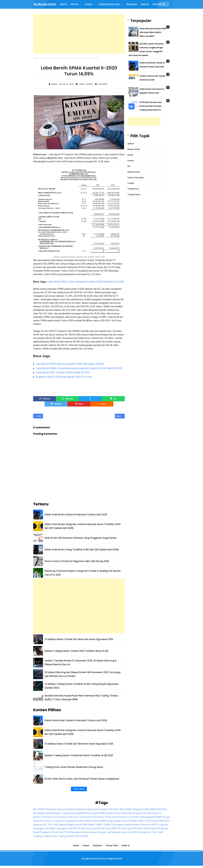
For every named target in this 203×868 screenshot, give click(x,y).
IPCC (45, 825)
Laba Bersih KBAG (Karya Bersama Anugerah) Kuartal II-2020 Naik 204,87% (79, 368)
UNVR (85, 836)
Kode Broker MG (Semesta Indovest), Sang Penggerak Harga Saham (80, 538)
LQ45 (70, 828)
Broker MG (90, 817)
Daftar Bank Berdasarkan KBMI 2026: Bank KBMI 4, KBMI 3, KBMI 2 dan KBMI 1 (153, 32)
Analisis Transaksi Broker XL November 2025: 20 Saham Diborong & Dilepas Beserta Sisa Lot (80, 662)
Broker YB (137, 817)
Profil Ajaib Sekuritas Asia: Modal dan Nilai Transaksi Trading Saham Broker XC (151, 106)
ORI (135, 828)
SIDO (134, 832)
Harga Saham (114, 821)
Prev (38, 416)
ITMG (56, 825)
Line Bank (50, 828)
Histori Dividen (129, 821)
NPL (120, 828)
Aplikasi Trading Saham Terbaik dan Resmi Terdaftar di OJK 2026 (79, 755)
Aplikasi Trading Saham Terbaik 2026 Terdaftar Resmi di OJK (76, 651)
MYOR (77, 828)
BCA (165, 809)
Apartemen (94, 809)
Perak (154, 828)
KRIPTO (155, 825)
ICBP (147, 821)
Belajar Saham (134, 149)
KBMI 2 (100, 825)
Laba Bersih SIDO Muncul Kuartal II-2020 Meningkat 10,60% (70, 364)
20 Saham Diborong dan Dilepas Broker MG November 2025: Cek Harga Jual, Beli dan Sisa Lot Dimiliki (82, 674)
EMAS (88, 821)
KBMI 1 (92, 825)
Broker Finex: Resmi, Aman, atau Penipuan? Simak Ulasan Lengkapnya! (82, 779)
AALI (36, 809)
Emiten (90, 84)
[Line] (113, 399)
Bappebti (139, 809)
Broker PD (114, 817)
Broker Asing (132, 813)
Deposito (61, 821)
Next (119, 416)
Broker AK (119, 813)
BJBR (80, 813)
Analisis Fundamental (76, 809)
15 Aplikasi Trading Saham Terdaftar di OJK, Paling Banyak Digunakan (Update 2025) (81, 686)
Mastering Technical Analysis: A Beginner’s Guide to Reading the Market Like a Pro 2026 (82, 573)
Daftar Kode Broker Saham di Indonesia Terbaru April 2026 (76, 515)
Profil (61, 832)
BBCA (147, 809)
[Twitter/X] (90, 399)
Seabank (116, 832)
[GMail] (79, 404)
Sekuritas (126, 832)
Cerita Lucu (49, 821)
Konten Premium (141, 825)
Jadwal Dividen (134, 172)
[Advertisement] (79, 34)
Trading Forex (133, 189)
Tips (154, 832)
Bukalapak (149, 817)
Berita (82, 84)
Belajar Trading (61, 813)
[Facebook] (45, 399)
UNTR (78, 836)
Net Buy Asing (88, 828)
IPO (129, 166)
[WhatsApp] (67, 399)
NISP (114, 828)
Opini (130, 828)
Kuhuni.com (101, 859)
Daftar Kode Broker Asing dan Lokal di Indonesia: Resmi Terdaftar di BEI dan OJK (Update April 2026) (83, 526)
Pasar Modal (144, 828)
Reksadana (76, 832)
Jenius (78, 825)
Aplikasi (131, 144)
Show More (79, 789)
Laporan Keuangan (136, 177)
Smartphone (144, 832)
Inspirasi (38, 825)
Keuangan (118, 825)
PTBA (67, 832)
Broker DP (39, 817)
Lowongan (61, 828)
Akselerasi (51, 809)
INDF (167, 821)
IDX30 (154, 821)
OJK (124, 828)
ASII (111, 809)
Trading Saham (134, 194)
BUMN (158, 817)
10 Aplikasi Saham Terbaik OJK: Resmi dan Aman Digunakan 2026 (79, 639)
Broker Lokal (77, 817)
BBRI (160, 809)
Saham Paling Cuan (101, 832)
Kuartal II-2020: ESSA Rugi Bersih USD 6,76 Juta (64, 377)
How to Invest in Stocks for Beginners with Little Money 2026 (77, 561)
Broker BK (145, 813)
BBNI (154, 809)
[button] (102, 404)
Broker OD (102, 817)
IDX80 (160, 821)
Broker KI (64, 817)
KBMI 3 (108, 825)
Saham (86, 832)
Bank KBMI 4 (127, 809)
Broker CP (157, 813)
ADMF (42, 809)
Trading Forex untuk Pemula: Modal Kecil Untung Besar (74, 767)
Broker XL (126, 817)
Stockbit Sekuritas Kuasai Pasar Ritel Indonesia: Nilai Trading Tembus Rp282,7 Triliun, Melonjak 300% (81, 698)
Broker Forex (52, 817)
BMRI (102, 813)
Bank (117, 809)
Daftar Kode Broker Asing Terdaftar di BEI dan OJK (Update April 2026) (82, 550)
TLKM (160, 832)
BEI (35, 813)
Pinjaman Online (49, 832)
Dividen (131, 161)
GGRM (103, 821)
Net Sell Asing (104, 828)
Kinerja (128, 825)
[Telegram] (56, 404)
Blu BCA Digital (91, 813)
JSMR (85, 825)
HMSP (141, 821)
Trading (131, 183)
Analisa (61, 809)
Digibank (71, 821)
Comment (103, 84)
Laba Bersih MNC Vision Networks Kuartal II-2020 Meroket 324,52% (86, 282)
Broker (130, 155)
